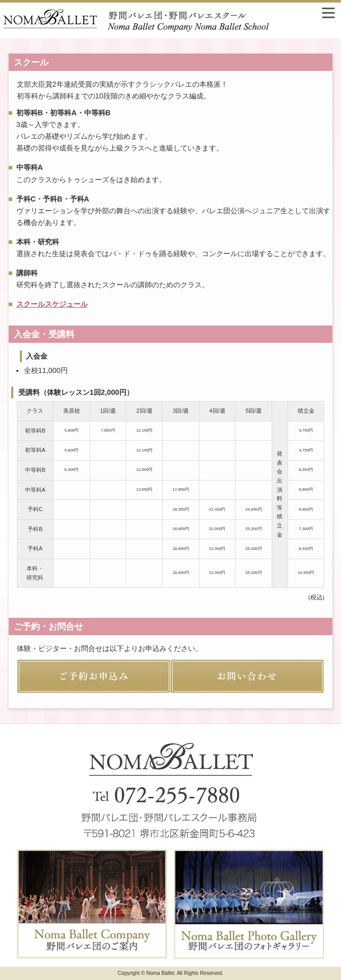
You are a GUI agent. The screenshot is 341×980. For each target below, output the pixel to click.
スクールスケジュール (52, 304)
